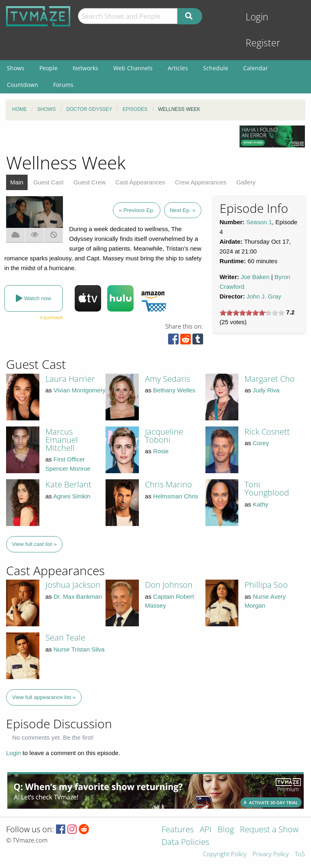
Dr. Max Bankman (78, 596)
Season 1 (259, 222)
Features (178, 830)
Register (263, 43)
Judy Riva (266, 390)
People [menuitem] (49, 68)
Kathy (260, 504)
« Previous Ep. (137, 210)
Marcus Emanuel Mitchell (62, 440)
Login (257, 17)
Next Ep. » (182, 210)
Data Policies (185, 843)
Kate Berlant (68, 484)
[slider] (252, 313)
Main (17, 182)
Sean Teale (65, 637)
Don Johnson (169, 585)
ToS (300, 854)
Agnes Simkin (72, 496)
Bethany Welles (174, 390)
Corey (261, 443)
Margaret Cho (270, 379)
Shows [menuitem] (16, 68)
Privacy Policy (271, 854)
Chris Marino (168, 484)
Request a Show (269, 830)
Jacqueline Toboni (164, 436)
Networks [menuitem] (85, 68)
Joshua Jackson (73, 585)
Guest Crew (90, 182)
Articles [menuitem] (178, 68)
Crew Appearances (201, 182)
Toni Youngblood (267, 488)
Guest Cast (49, 182)
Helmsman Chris (176, 496)
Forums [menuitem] (63, 85)
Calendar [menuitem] (256, 68)
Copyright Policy (225, 854)
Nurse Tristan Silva (79, 649)
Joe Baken (255, 277)
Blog (226, 830)
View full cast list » (35, 544)
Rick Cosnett (267, 432)
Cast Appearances (140, 182)
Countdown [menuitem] (23, 85)
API (206, 830)
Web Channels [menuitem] (133, 68)
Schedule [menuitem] (216, 68)
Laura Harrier (70, 379)
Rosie (161, 451)
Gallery (246, 182)
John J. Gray (264, 296)
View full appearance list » (44, 697)
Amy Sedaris (167, 379)
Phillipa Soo (266, 585)
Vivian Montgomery (80, 390)
